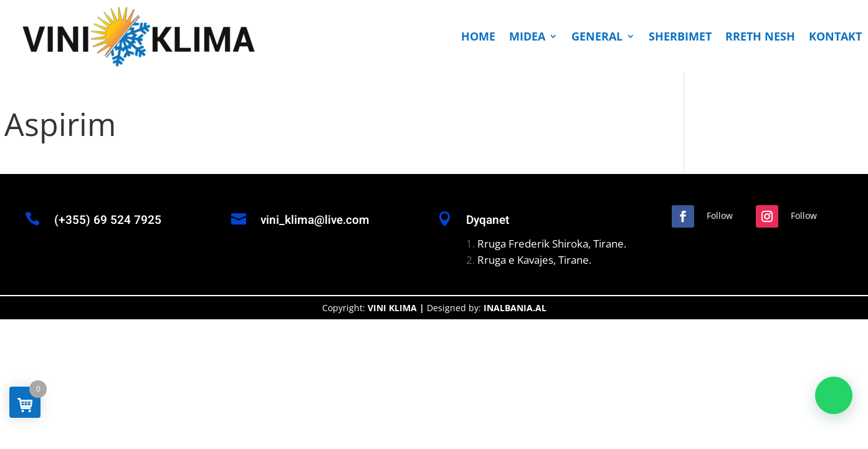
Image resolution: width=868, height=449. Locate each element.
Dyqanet (488, 220)
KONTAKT (835, 36)
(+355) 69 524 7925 (108, 220)
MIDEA (527, 36)
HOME (478, 36)
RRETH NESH (760, 36)
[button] (834, 395)
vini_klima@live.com (315, 220)
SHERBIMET (680, 36)
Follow (720, 215)
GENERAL (597, 36)
